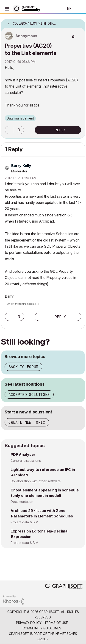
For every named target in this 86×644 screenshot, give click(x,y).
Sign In (79, 9)
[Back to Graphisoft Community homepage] (28, 8)
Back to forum (23, 367)
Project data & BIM (24, 522)
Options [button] (79, 22)
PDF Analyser (23, 454)
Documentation (22, 502)
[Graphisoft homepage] (64, 587)
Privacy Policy (29, 623)
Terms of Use (56, 623)
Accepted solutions (29, 395)
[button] (9, 130)
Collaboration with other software (36, 481)
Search (54, 9)
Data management (20, 118)
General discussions (26, 461)
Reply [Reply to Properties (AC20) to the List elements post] (60, 130)
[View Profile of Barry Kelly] (21, 166)
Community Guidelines (42, 628)
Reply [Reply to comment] (60, 317)
